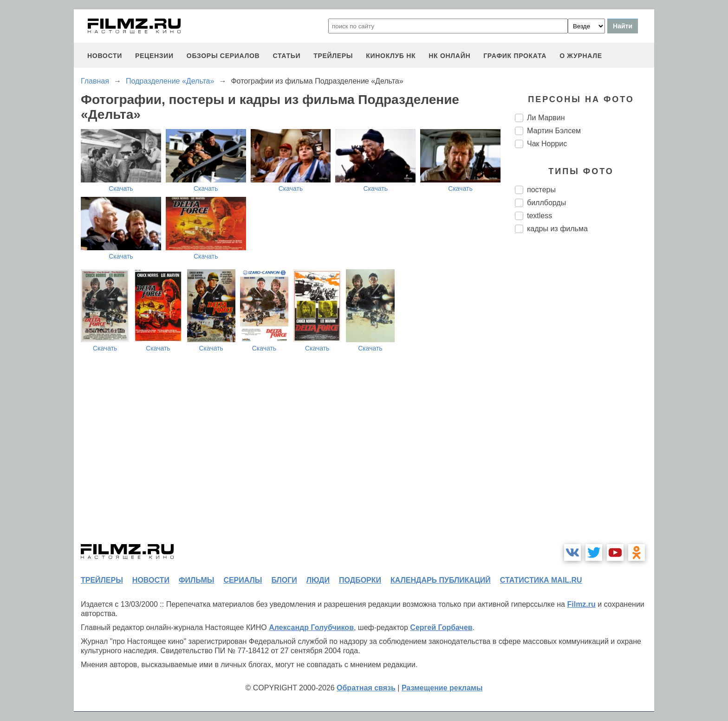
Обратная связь (366, 688)
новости (105, 56)
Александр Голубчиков (311, 627)
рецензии (154, 56)
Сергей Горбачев (441, 627)
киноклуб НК (391, 56)
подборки (360, 580)
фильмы (196, 580)
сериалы (243, 580)
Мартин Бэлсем (554, 131)
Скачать (121, 188)
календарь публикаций (441, 580)
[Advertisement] (585, 396)
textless (539, 216)
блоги (284, 580)
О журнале (581, 56)
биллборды (546, 203)
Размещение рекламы (442, 688)
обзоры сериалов (223, 56)
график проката (515, 56)
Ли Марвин (546, 118)
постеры (541, 190)
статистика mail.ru (541, 580)
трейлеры (333, 56)
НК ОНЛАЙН (449, 56)
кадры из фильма (557, 229)
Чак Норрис (547, 144)
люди (318, 580)
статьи (286, 56)
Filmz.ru (581, 604)
